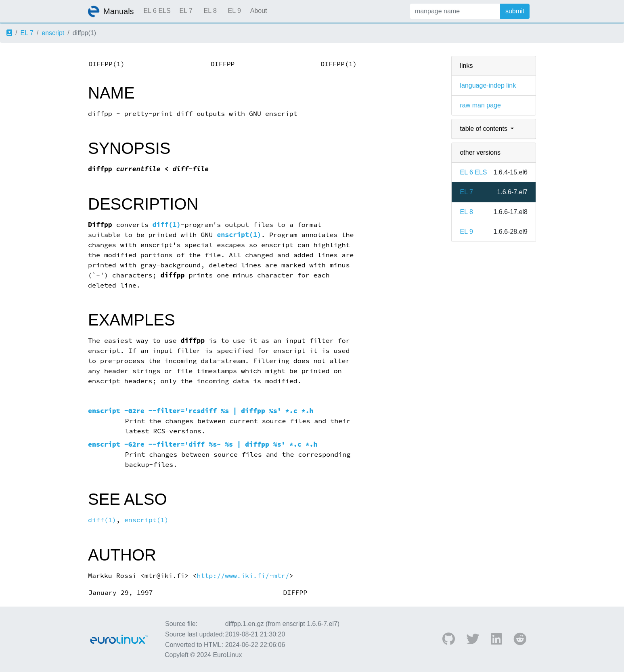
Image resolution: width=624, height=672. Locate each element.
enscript (53, 33)
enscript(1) (239, 235)
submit (515, 11)
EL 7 (186, 11)
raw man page (480, 105)
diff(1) (167, 225)
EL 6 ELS (157, 11)
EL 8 (210, 11)
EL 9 (234, 11)
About (259, 11)
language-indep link (488, 85)
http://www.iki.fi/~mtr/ (243, 576)
